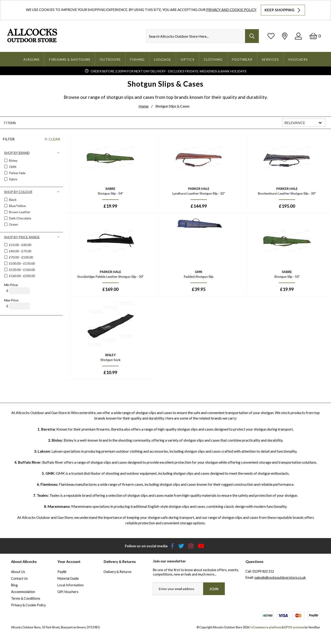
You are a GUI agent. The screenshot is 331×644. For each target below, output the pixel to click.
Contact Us (19, 578)
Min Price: (11, 285)
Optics (188, 59)
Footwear (242, 59)
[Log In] (298, 36)
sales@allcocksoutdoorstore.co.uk (280, 577)
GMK (12, 167)
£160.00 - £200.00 (22, 276)
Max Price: (12, 300)
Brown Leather (19, 212)
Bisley (13, 160)
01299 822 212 (263, 571)
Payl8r (62, 572)
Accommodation (23, 592)
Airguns (31, 59)
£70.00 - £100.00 (21, 257)
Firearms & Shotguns (70, 59)
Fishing (137, 59)
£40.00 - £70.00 (20, 251)
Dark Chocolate (20, 218)
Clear (54, 139)
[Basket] (315, 36)
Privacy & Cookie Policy (28, 605)
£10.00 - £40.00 (20, 245)
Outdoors (110, 59)
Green (13, 224)
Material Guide (68, 578)
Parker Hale (17, 173)
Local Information (71, 585)
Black (12, 200)
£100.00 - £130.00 (22, 263)
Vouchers (298, 59)
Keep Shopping (283, 10)
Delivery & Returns (118, 572)
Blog (14, 585)
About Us (18, 572)
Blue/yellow (17, 206)
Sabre (13, 179)
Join (214, 589)
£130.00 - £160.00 (22, 270)
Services (270, 59)
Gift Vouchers (68, 592)
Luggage (163, 59)
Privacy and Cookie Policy (231, 10)
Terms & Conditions (26, 598)
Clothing (213, 59)
